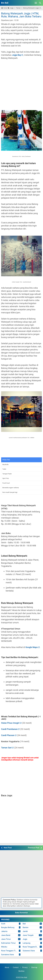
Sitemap (34, 967)
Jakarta (4, 931)
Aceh (3, 924)
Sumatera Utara (8, 955)
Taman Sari (6, 748)
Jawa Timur (6, 939)
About (7, 967)
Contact (16, 967)
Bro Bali (5, 3)
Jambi (25, 931)
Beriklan (22, 971)
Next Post (8, 848)
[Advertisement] (21, 86)
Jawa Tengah (28, 935)
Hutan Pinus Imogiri (10, 723)
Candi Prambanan (9, 729)
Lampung (27, 943)
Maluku (4, 947)
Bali (24, 924)
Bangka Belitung (8, 927)
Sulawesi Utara (29, 951)
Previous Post (34, 848)
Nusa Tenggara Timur (10, 951)
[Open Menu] (36, 3)
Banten (26, 927)
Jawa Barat (6, 935)
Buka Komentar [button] (22, 913)
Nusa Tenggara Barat (31, 947)
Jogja (25, 939)
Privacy (25, 967)
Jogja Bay (16, 55)
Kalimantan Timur (8, 943)
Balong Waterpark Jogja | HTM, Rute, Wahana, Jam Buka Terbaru (21, 15)
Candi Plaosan (8, 735)
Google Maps (32, 647)
